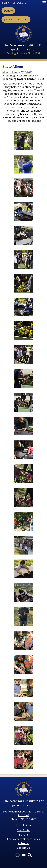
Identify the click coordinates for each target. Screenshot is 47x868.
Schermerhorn (27, 76)
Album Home (10, 72)
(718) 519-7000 (28, 819)
